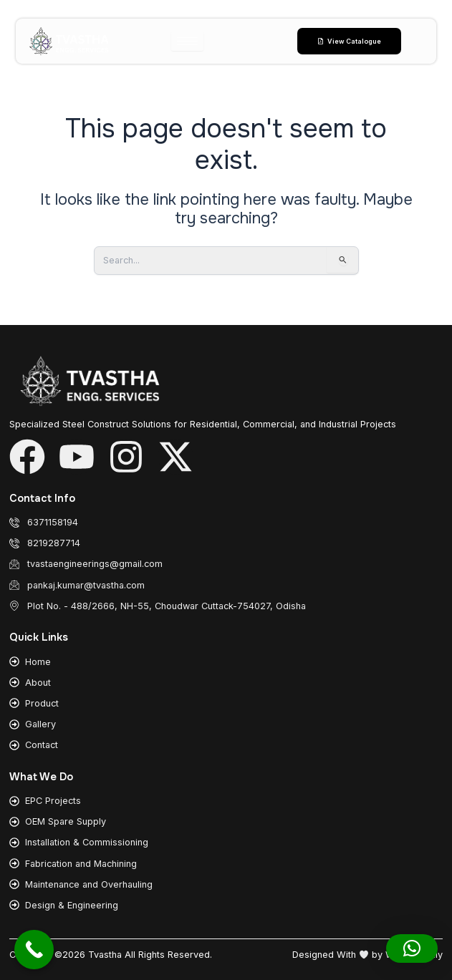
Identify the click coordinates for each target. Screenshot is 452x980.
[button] (412, 949)
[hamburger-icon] (187, 41)
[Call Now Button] (34, 950)
